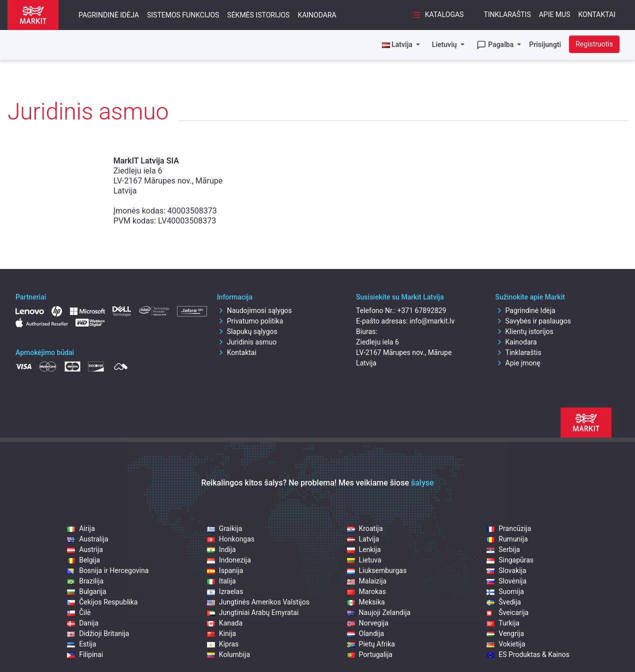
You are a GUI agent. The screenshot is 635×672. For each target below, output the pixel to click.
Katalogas (437, 15)
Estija (81, 644)
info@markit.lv (432, 321)
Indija (221, 549)
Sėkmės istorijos (258, 15)
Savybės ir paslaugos (533, 321)
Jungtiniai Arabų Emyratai (253, 612)
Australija (87, 539)
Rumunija (507, 539)
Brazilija (85, 581)
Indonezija (229, 560)
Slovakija (506, 570)
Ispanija (225, 570)
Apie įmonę (518, 363)
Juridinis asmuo (247, 342)
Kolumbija (228, 654)
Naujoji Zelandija (379, 612)
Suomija (505, 591)
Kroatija (365, 528)
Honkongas (231, 539)
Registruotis (594, 44)
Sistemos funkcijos (183, 15)
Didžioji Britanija (98, 633)
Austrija (85, 549)
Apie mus (555, 14)
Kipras (223, 644)
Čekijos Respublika (102, 602)
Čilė (79, 612)
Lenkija (364, 549)
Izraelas (225, 591)
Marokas (366, 591)
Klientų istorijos (524, 331)
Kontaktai (597, 14)
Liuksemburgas (377, 570)
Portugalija (370, 654)
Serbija (503, 549)
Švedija (504, 602)
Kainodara (317, 15)
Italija (221, 581)
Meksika (366, 602)
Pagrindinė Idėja (109, 15)
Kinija (221, 633)
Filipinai (85, 654)
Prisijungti (545, 44)
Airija (81, 528)
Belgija (83, 560)
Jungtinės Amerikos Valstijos (258, 602)
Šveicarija (507, 612)
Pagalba (496, 45)
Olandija (366, 633)
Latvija (363, 539)
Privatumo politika (250, 321)
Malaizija (367, 581)
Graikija (225, 528)
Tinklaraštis (507, 14)
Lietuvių (445, 44)
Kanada (225, 623)
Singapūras (510, 560)
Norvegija (368, 623)
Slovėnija (506, 581)
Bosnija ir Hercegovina (108, 570)
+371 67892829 (422, 310)
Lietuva (364, 560)
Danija (83, 623)
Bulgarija (86, 591)
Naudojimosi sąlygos (254, 310)
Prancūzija (509, 528)
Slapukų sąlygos (247, 331)
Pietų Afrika (371, 644)
